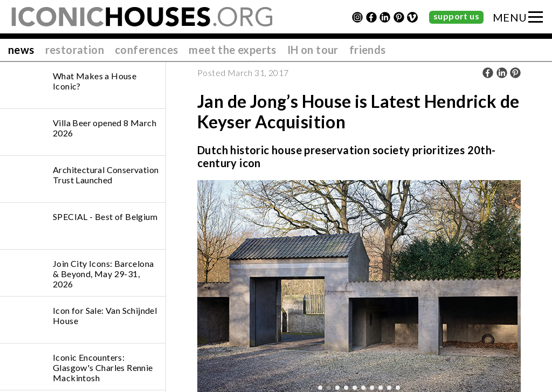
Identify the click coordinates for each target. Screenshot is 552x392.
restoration (75, 50)
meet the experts (232, 50)
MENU (510, 17)
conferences (146, 50)
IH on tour (313, 50)
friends (368, 50)
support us (456, 16)
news (21, 50)
